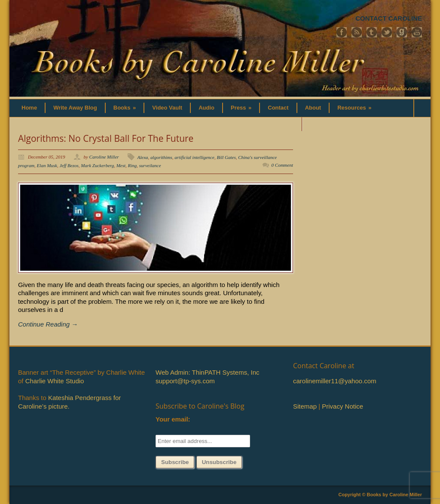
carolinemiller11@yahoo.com (335, 381)
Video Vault (167, 108)
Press (241, 108)
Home (29, 108)
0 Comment (282, 165)
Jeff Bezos (69, 165)
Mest (121, 165)
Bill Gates (226, 157)
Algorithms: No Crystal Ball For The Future (106, 138)
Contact (278, 108)
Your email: (173, 419)
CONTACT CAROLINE (389, 18)
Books (125, 108)
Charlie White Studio (55, 381)
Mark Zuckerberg (97, 165)
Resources (354, 108)
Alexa (143, 157)
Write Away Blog (75, 108)
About (313, 108)
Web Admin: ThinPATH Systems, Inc (207, 372)
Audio (206, 108)
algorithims (161, 157)
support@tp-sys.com (185, 381)
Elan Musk (47, 165)
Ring (133, 165)
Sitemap (305, 406)
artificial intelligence (194, 157)
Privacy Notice (342, 406)
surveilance (150, 165)
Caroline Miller (104, 157)
